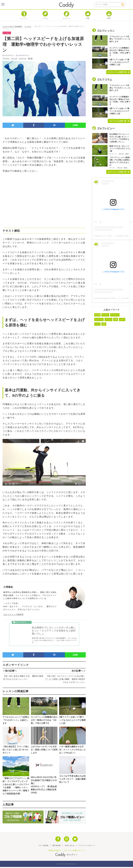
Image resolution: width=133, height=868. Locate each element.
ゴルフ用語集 (44, 847)
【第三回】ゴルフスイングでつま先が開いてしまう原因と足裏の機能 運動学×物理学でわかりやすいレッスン (65, 680)
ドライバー (23, 58)
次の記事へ (78, 672)
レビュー (67, 17)
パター (122, 319)
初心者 (30, 58)
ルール (97, 324)
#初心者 (121, 154)
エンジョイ (99, 319)
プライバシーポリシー (87, 847)
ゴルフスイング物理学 (13, 614)
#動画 (127, 154)
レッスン (24, 17)
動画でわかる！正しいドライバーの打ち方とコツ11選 (120, 149)
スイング (14, 58)
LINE (75, 125)
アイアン (6, 58)
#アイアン (113, 168)
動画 (109, 17)
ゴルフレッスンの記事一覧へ (118, 72)
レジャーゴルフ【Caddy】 (13, 26)
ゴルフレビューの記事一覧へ (118, 172)
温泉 (104, 324)
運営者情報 (57, 847)
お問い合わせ (70, 847)
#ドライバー (113, 154)
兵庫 (116, 319)
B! (54, 125)
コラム (45, 17)
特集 (88, 17)
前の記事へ (10, 672)
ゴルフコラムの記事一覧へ (119, 121)
